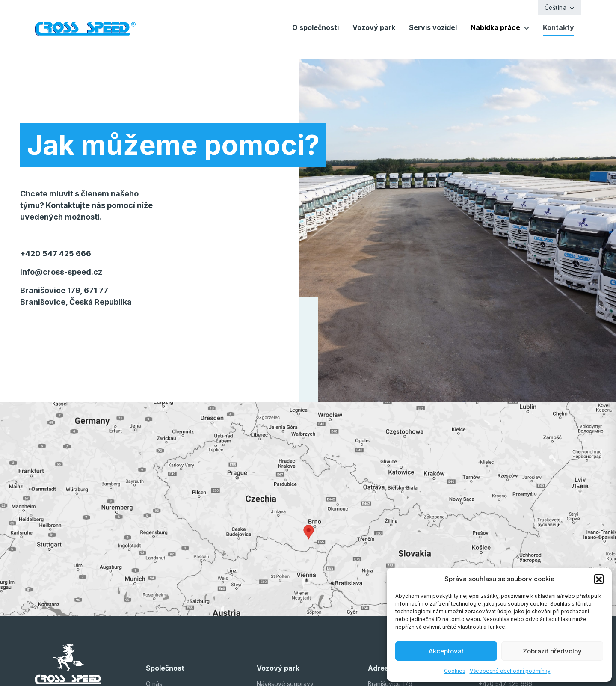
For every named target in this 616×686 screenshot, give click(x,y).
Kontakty (558, 27)
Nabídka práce (495, 27)
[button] (599, 579)
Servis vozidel (433, 27)
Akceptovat (446, 651)
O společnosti (315, 27)
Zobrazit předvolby (552, 651)
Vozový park (374, 27)
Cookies (455, 671)
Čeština (556, 8)
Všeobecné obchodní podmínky (510, 671)
